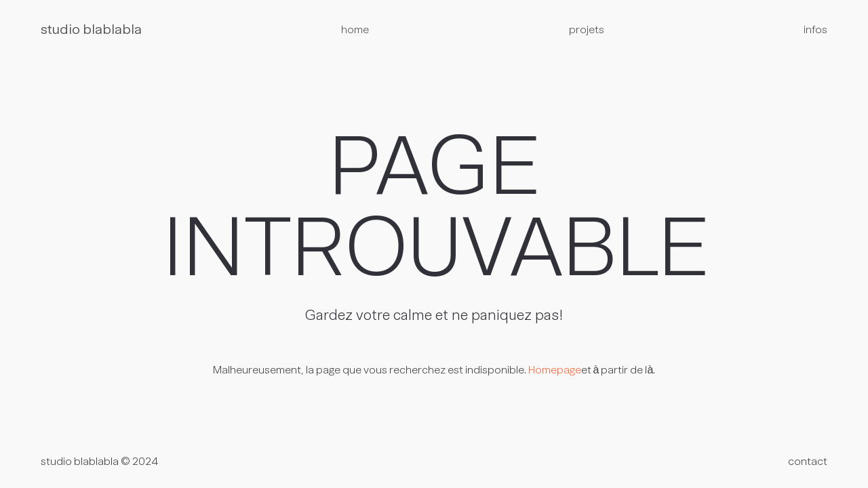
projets (587, 30)
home (355, 30)
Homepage (555, 371)
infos (815, 30)
